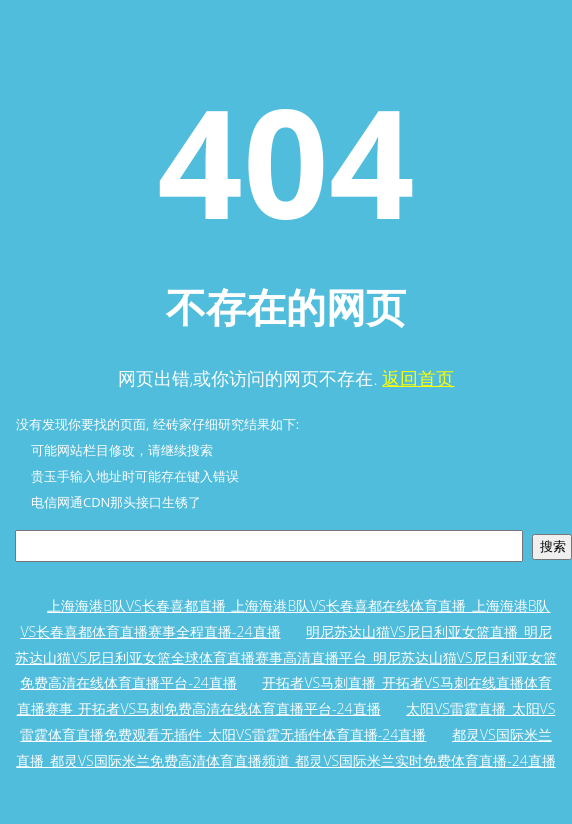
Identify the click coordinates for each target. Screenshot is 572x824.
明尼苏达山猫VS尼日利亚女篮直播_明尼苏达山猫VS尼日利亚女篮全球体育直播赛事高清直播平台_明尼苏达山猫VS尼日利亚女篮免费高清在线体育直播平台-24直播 (285, 657)
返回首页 (418, 378)
